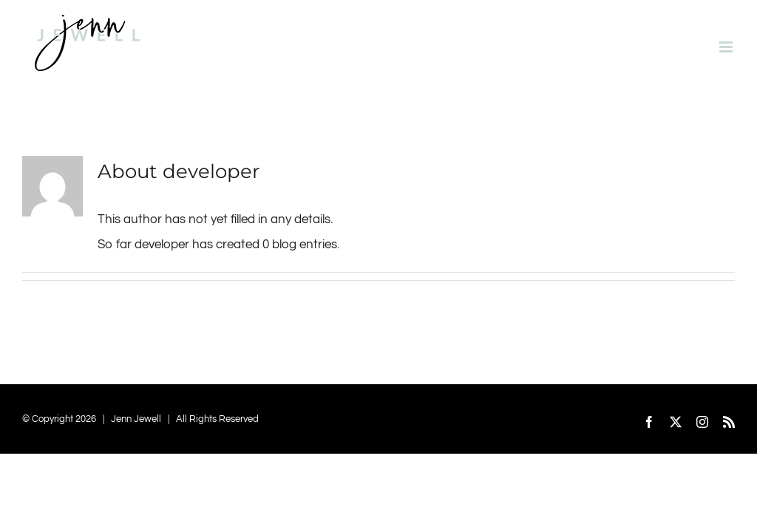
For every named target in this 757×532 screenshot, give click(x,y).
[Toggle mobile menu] (727, 47)
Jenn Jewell (136, 419)
